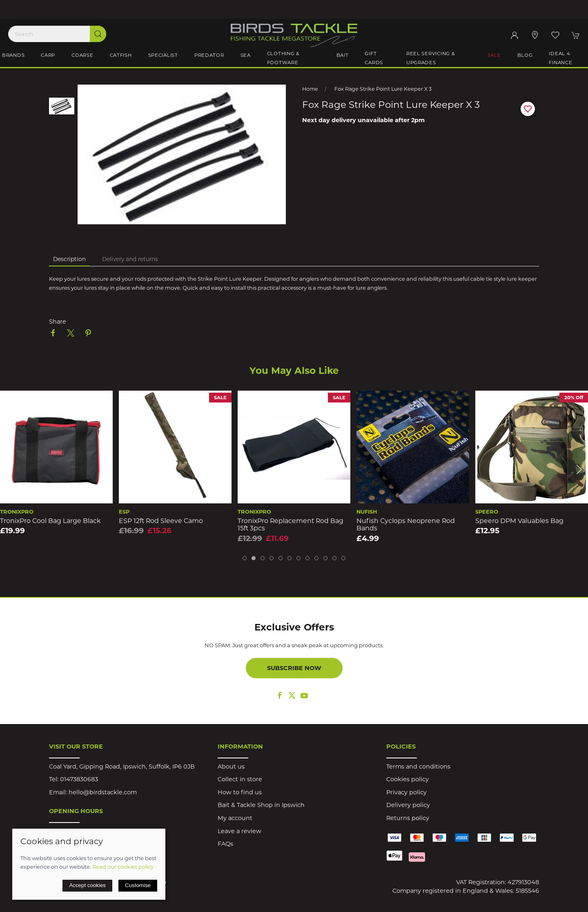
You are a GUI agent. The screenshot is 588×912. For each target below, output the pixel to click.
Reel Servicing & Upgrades (431, 58)
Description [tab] (69, 259)
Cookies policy (408, 779)
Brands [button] (13, 55)
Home (310, 89)
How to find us (240, 792)
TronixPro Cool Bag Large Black (50, 521)
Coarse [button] (82, 55)
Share (58, 322)
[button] (555, 35)
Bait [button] (343, 55)
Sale (494, 55)
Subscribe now (294, 668)
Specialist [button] (163, 55)
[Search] (57, 34)
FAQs (225, 844)
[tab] (245, 558)
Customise (138, 885)
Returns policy (408, 818)
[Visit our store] (535, 35)
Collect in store (240, 779)
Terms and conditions (418, 767)
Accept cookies (87, 885)
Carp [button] (48, 55)
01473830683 (79, 779)
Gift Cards (374, 58)
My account (235, 818)
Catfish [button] (121, 55)
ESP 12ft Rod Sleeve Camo (161, 521)
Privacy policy (406, 792)
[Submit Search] (98, 34)
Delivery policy (408, 805)
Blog (525, 55)
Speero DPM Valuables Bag (519, 521)
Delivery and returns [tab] (130, 259)
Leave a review (239, 831)
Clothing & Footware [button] (283, 58)
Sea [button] (246, 55)
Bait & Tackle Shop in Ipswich (261, 805)
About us (231, 767)
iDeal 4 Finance (560, 58)
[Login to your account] (514, 35)
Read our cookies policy (123, 867)
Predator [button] (209, 55)
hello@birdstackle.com (103, 792)
